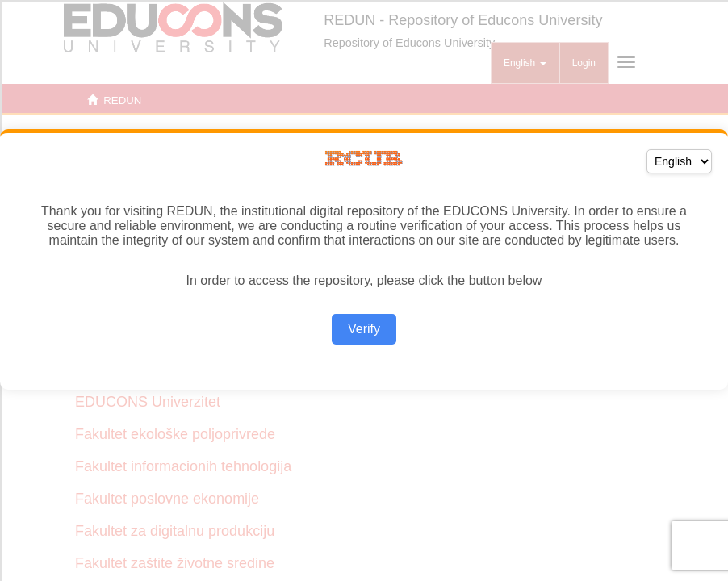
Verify (364, 329)
